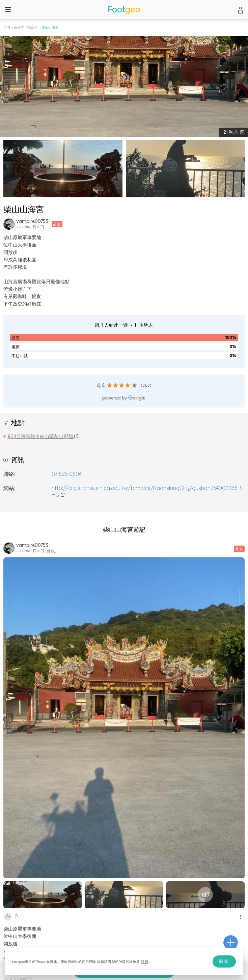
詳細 (145, 962)
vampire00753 (32, 221)
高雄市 (19, 27)
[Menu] (8, 9)
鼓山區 (33, 27)
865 (146, 385)
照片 (232, 132)
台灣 (7, 27)
